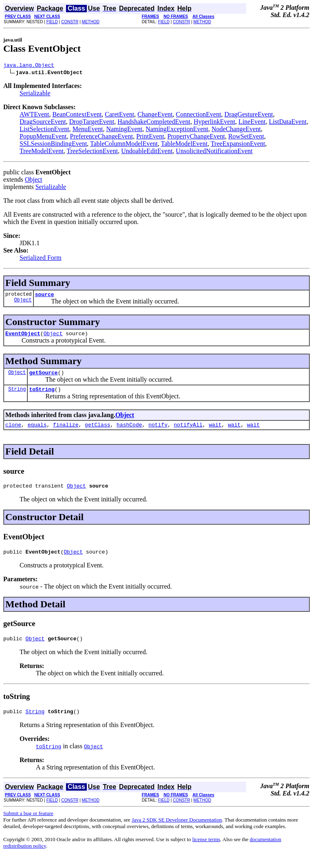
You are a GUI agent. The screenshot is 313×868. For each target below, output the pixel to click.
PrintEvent (150, 137)
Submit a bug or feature (28, 825)
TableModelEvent (184, 145)
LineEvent (252, 123)
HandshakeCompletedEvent (154, 123)
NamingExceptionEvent (177, 130)
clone (13, 432)
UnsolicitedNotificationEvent (214, 152)
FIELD (52, 22)
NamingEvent (124, 130)
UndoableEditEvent (147, 152)
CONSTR (70, 22)
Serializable (35, 94)
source (45, 297)
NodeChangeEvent (236, 130)
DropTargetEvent (92, 123)
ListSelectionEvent (44, 130)
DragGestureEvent (249, 115)
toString (42, 395)
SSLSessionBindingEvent (53, 145)
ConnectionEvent (199, 115)
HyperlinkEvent (214, 123)
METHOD (91, 22)
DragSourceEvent (43, 123)
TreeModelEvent (42, 152)
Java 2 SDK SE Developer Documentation (177, 832)
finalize (66, 432)
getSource (43, 377)
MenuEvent (88, 130)
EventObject (23, 337)
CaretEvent (119, 115)
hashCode (129, 432)
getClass (97, 432)
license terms (206, 852)
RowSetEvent (246, 137)
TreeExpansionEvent (238, 145)
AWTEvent (34, 115)
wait (215, 432)
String (17, 395)
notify (158, 432)
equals (37, 432)
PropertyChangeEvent (196, 137)
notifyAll (188, 432)
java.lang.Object (29, 66)
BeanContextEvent (77, 115)
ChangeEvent (155, 115)
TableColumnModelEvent (124, 145)
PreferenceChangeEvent (102, 137)
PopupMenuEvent (43, 137)
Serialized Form (41, 259)
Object (34, 181)
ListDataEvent (288, 123)
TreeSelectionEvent (93, 152)
